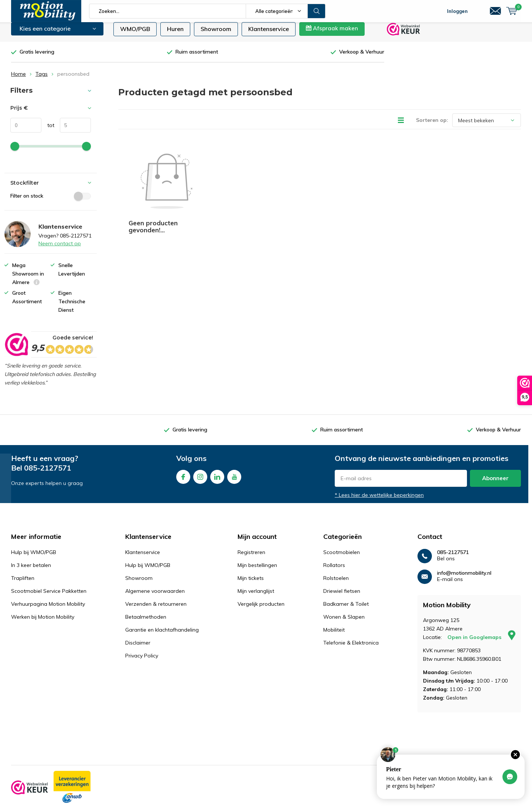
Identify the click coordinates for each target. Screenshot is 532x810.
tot (48, 131)
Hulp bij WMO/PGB (34, 558)
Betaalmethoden (146, 622)
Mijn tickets (251, 584)
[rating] (16, 350)
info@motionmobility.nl (464, 579)
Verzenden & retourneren (156, 609)
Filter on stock (51, 201)
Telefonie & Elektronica (351, 648)
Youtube (234, 481)
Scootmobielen (342, 558)
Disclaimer (138, 648)
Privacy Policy (142, 661)
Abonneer (495, 484)
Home (18, 79)
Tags (42, 79)
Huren (175, 34)
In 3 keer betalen (31, 571)
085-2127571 (48, 473)
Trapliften (23, 584)
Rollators (334, 571)
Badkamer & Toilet (346, 609)
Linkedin (217, 481)
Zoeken (317, 11)
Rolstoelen (336, 584)
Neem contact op (60, 249)
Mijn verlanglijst (256, 597)
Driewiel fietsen (342, 597)
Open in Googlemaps (481, 643)
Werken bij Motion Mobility (43, 622)
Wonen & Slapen (344, 622)
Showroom (216, 34)
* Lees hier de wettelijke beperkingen (379, 500)
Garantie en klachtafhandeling (162, 635)
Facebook (183, 481)
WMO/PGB (135, 34)
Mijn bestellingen (257, 571)
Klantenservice (269, 34)
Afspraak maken (332, 34)
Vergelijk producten (261, 609)
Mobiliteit (334, 635)
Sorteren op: (432, 126)
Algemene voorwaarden (155, 597)
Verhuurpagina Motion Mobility (48, 609)
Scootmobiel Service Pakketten (49, 597)
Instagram (200, 481)
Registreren (251, 558)
